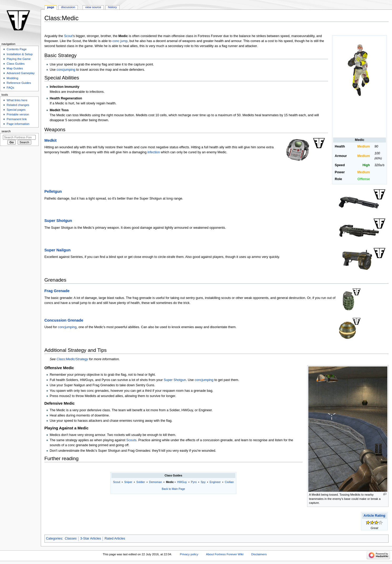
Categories (54, 538)
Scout (68, 36)
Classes (71, 538)
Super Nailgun (58, 250)
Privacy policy (189, 554)
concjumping (66, 70)
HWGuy (182, 482)
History (113, 7)
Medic (170, 482)
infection (154, 152)
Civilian (229, 482)
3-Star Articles (91, 538)
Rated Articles (115, 538)
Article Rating (374, 516)
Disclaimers (259, 554)
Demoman (156, 482)
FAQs (10, 88)
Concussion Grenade (64, 320)
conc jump (120, 41)
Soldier (141, 482)
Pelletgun (53, 191)
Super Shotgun (58, 221)
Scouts (131, 440)
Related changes (18, 105)
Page (51, 7)
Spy (203, 482)
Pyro (194, 482)
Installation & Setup (20, 54)
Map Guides (15, 68)
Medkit (51, 140)
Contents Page (17, 49)
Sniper (128, 482)
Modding (12, 78)
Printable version (18, 114)
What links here (17, 100)
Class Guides (16, 64)
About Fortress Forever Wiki (225, 554)
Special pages (16, 110)
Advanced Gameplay (21, 73)
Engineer (215, 482)
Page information (18, 124)
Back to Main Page (173, 489)
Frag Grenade (57, 291)
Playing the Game (19, 59)
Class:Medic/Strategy (72, 359)
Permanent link (17, 119)
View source (93, 7)
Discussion (68, 7)
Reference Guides (19, 83)
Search (6, 131)
